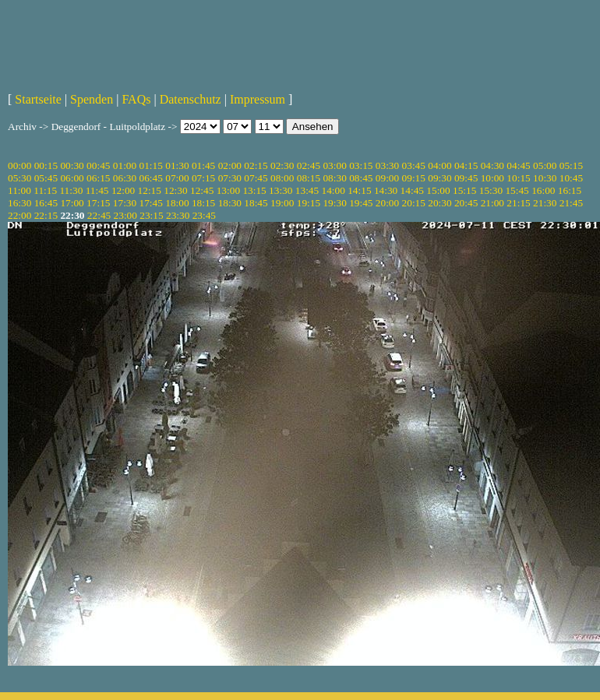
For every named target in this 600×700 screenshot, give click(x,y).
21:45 (571, 203)
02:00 (230, 165)
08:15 (309, 178)
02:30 (282, 165)
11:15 (45, 190)
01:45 (203, 165)
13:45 (307, 190)
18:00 (177, 203)
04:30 (492, 165)
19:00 (282, 203)
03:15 (361, 165)
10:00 (492, 178)
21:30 (545, 203)
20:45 (466, 203)
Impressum (258, 99)
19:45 (361, 203)
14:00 (334, 190)
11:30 (71, 190)
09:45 (466, 178)
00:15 (46, 165)
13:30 (281, 190)
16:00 (543, 190)
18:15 (203, 203)
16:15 (570, 190)
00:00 (19, 165)
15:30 (491, 190)
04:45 (518, 165)
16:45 (46, 203)
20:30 (439, 203)
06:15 (98, 178)
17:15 (98, 203)
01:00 (125, 165)
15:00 (438, 190)
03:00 (334, 165)
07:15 (203, 178)
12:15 (150, 190)
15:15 (464, 190)
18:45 (256, 203)
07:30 (230, 178)
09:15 (414, 178)
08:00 (282, 178)
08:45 (361, 178)
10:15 (518, 178)
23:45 (204, 215)
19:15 (309, 203)
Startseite (38, 99)
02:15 (256, 165)
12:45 (202, 190)
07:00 (177, 178)
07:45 (256, 178)
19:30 (334, 203)
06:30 (125, 178)
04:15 (466, 165)
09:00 (387, 178)
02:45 (309, 165)
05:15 (571, 165)
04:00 (439, 165)
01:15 (151, 165)
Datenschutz (191, 99)
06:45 (151, 178)
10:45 (571, 178)
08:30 (334, 178)
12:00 (123, 190)
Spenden (92, 99)
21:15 (518, 203)
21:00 (492, 203)
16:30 (19, 203)
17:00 (72, 203)
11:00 (19, 190)
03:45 (414, 165)
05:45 (46, 178)
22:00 (19, 215)
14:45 (412, 190)
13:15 (254, 190)
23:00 (125, 215)
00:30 (72, 165)
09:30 (439, 178)
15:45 (517, 190)
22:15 (46, 215)
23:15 (151, 215)
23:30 (178, 215)
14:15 (359, 190)
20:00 (387, 203)
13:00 (228, 190)
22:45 (99, 215)
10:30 (545, 178)
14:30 (386, 190)
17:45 (151, 203)
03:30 (387, 165)
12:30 (175, 190)
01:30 (177, 165)
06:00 (72, 178)
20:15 (414, 203)
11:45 (97, 190)
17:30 (125, 203)
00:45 (98, 165)
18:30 (230, 203)
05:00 (545, 165)
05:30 (19, 178)
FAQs (136, 99)
